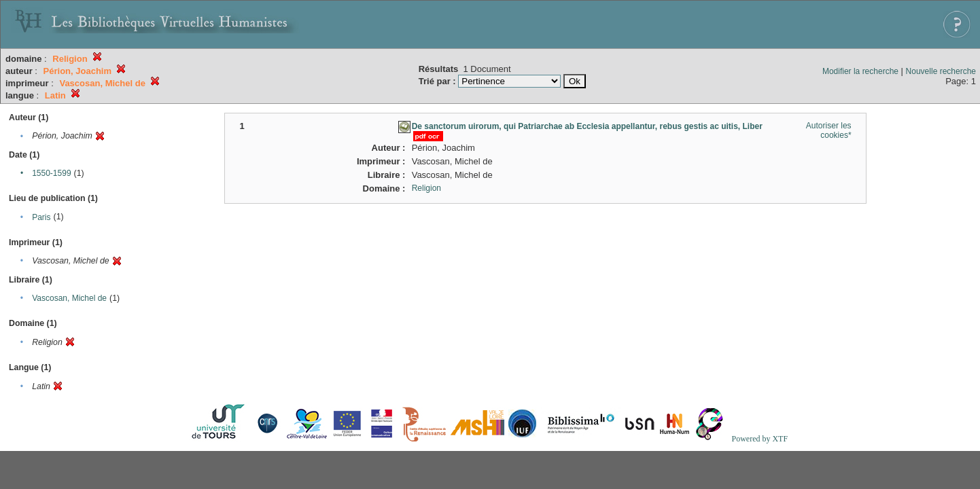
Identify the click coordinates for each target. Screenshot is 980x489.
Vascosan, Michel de (69, 298)
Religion (426, 188)
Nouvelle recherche (941, 71)
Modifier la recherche (860, 71)
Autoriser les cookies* (829, 130)
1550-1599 (51, 173)
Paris (41, 217)
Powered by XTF (759, 439)
